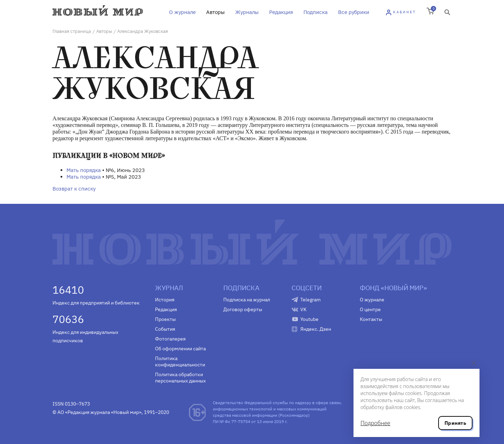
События (165, 329)
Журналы (247, 12)
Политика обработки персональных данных (180, 378)
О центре (370, 309)
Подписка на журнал (247, 300)
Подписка (316, 12)
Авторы (215, 12)
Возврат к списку (74, 189)
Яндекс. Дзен (316, 329)
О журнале (182, 12)
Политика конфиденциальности (180, 361)
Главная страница (72, 31)
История (165, 300)
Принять (455, 423)
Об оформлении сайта (180, 349)
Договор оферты (243, 309)
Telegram (310, 300)
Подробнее (375, 423)
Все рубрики (354, 12)
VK (303, 309)
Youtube (309, 319)
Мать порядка (84, 170)
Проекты (165, 319)
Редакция (281, 12)
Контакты (371, 319)
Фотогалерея (170, 339)
